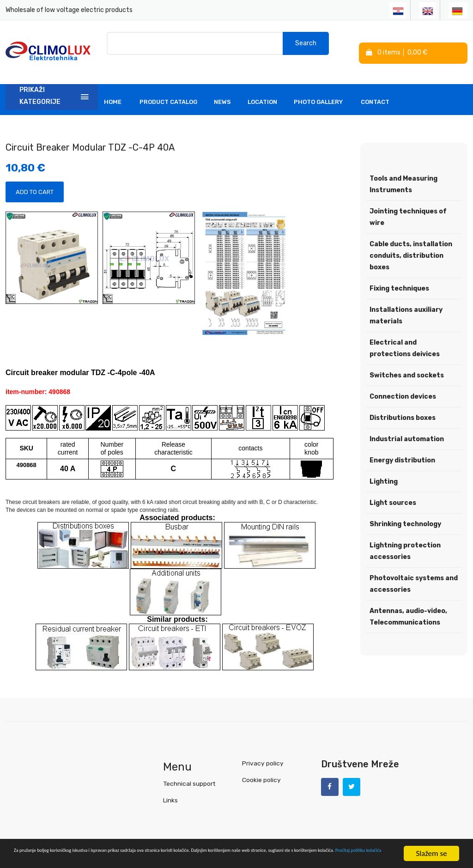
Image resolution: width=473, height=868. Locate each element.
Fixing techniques (399, 276)
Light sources (393, 491)
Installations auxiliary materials (406, 303)
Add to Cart (35, 180)
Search (306, 46)
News (222, 90)
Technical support (188, 771)
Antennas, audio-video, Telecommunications (408, 605)
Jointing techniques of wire (408, 205)
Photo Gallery (318, 90)
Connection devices (403, 385)
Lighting (384, 470)
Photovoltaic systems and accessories (414, 572)
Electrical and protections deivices (405, 336)
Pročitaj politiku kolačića (208, 858)
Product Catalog (168, 90)
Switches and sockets (407, 363)
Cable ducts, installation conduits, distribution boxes (411, 244)
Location (262, 90)
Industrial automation (407, 427)
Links (170, 788)
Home (113, 90)
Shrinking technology (405, 512)
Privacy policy (262, 751)
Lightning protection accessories (405, 539)
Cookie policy (261, 768)
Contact (375, 90)
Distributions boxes (403, 406)
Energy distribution (402, 448)
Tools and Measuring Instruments (403, 172)
